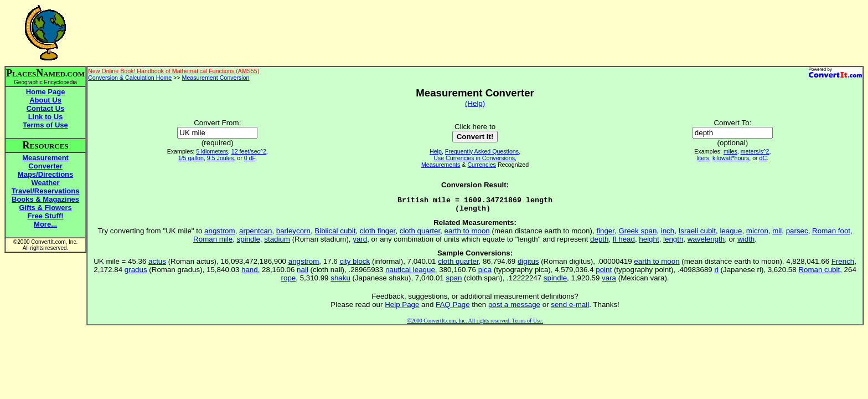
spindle (249, 242)
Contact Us (46, 108)
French (843, 265)
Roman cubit (819, 273)
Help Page (402, 308)
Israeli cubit (697, 234)
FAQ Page (453, 308)
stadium (277, 242)
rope (289, 281)
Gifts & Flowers (45, 208)
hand (250, 273)
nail (303, 273)
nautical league (410, 273)
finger (605, 234)
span (454, 281)
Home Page (46, 92)
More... (45, 224)
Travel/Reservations (46, 191)
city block (355, 265)
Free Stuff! (46, 216)
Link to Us (46, 117)
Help (436, 151)
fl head (624, 242)
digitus (528, 265)
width (746, 242)
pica (485, 273)
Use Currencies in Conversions (474, 158)
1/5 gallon (191, 158)
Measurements (441, 165)
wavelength (706, 242)
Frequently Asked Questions (482, 151)
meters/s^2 (755, 151)
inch (668, 234)
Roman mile (213, 242)
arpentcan (255, 234)
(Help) (475, 103)
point (604, 273)
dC (763, 158)
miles (730, 151)
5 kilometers (212, 151)
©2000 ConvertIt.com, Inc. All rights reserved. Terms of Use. (475, 324)
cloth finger (378, 234)
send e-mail (570, 308)
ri (716, 273)
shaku (340, 281)
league (731, 234)
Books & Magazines (45, 199)
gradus (136, 273)
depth (599, 242)
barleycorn (293, 234)
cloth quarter (420, 234)
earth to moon (467, 234)
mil (777, 234)
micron (757, 234)
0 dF (250, 158)
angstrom (220, 234)
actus (157, 265)
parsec (797, 234)
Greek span (637, 234)
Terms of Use (45, 125)
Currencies (482, 165)
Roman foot (831, 234)
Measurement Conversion (216, 78)
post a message (514, 308)
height (649, 242)
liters (703, 158)
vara (609, 281)
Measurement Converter (45, 162)
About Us (45, 100)
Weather (46, 183)
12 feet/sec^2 (249, 151)
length (673, 242)
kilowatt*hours (731, 158)
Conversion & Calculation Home (130, 78)
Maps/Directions (45, 174)
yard (360, 242)
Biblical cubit (335, 234)
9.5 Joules (221, 158)
